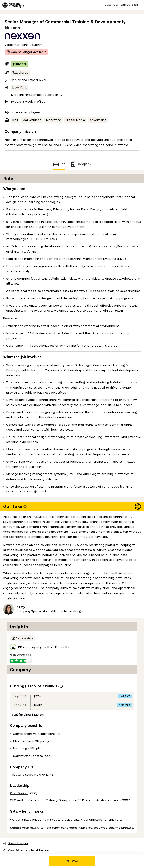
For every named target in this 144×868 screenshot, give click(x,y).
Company (81, 164)
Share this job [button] (15, 843)
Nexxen (12, 28)
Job (59, 164)
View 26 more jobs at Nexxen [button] (27, 850)
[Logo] (13, 5)
